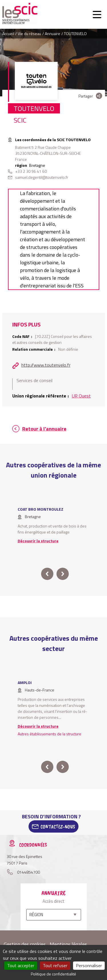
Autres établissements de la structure (50, 734)
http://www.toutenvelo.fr (46, 365)
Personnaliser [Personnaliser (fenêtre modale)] (89, 965)
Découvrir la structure (38, 541)
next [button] (63, 574)
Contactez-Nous (58, 827)
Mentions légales (68, 944)
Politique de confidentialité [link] (53, 974)
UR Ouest (81, 396)
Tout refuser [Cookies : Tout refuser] (55, 965)
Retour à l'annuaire (44, 429)
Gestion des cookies (25, 944)
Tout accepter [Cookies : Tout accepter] (21, 965)
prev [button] (47, 574)
